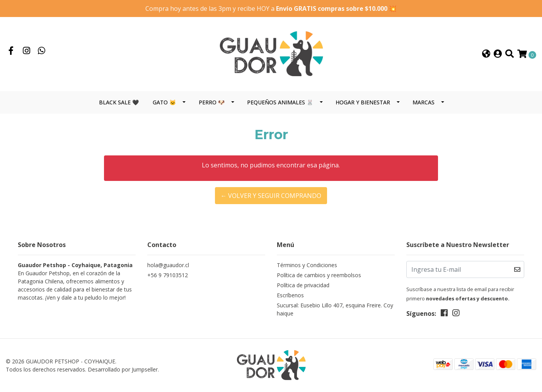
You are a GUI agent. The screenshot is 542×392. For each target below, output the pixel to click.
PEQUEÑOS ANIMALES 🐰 (280, 102)
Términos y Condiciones (307, 265)
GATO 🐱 (164, 102)
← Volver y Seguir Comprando (271, 196)
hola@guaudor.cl (168, 265)
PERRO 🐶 (212, 102)
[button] (486, 54)
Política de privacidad (303, 285)
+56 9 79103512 (168, 275)
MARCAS (424, 102)
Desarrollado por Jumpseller (123, 369)
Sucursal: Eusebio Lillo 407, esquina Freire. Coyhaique (335, 309)
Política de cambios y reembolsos (319, 275)
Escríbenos (290, 295)
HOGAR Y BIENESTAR (363, 102)
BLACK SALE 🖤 (119, 102)
